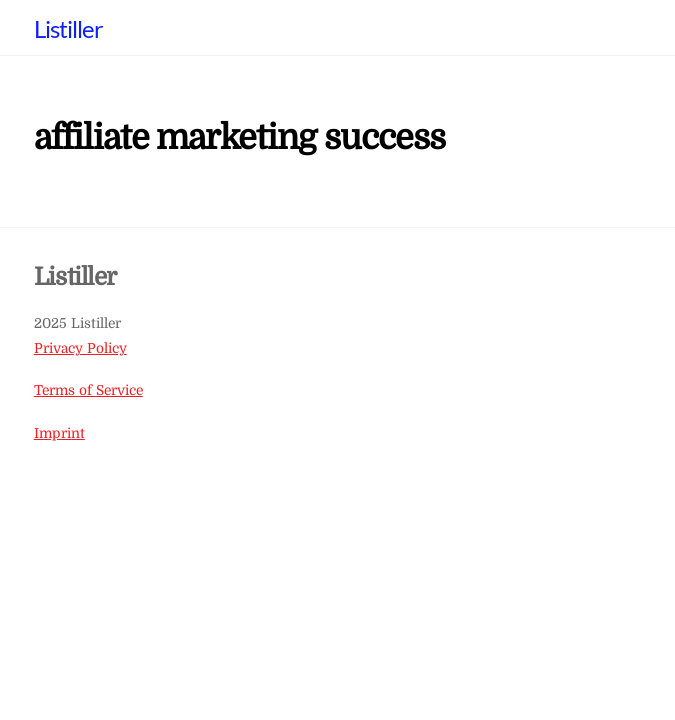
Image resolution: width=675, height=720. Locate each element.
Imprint (59, 433)
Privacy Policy (80, 348)
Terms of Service (88, 390)
